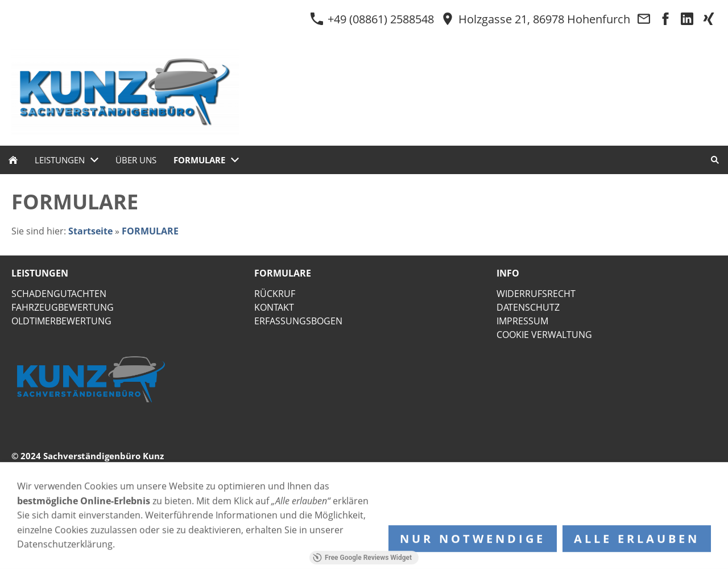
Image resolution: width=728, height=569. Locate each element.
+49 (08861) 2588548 (372, 19)
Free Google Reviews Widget (362, 558)
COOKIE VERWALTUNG (544, 335)
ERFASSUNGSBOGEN (298, 321)
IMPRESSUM (522, 321)
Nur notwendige (473, 542)
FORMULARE (150, 231)
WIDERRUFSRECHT (536, 294)
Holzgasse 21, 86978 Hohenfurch (535, 19)
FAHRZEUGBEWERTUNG (63, 307)
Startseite (90, 231)
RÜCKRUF (275, 294)
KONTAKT (274, 307)
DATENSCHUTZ (528, 307)
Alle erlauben (637, 542)
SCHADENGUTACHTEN (59, 294)
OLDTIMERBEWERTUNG (61, 321)
